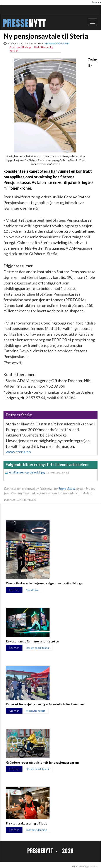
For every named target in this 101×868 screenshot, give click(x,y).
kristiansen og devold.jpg (27, 472)
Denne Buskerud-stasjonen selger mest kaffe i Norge (44, 583)
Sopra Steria (67, 488)
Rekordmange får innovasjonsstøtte (32, 641)
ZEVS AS (92, 866)
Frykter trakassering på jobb (27, 823)
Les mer (14, 590)
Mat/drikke (32, 590)
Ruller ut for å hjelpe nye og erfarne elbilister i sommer (45, 704)
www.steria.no (18, 452)
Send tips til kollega (20, 47)
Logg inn (97, 2)
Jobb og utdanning (36, 830)
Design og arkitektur (38, 648)
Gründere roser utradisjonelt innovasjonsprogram (42, 762)
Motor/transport (36, 711)
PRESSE (16, 23)
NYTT (37, 23)
